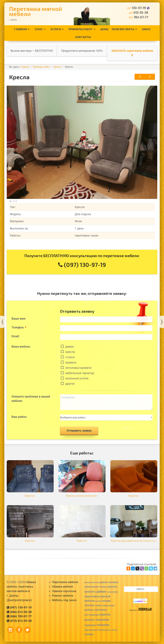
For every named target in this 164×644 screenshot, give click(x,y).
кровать (71, 362)
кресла (70, 352)
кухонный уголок (77, 378)
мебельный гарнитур (80, 373)
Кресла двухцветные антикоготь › (134, 541)
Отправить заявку (79, 431)
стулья (70, 357)
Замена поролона (64, 591)
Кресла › (30, 496)
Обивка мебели (63, 587)
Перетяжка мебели (65, 582)
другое (70, 384)
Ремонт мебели (63, 596)
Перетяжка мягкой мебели (36, 11)
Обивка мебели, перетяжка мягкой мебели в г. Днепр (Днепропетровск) (21, 591)
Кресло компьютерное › (82, 496)
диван (70, 347)
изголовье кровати (78, 368)
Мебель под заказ (64, 600)
